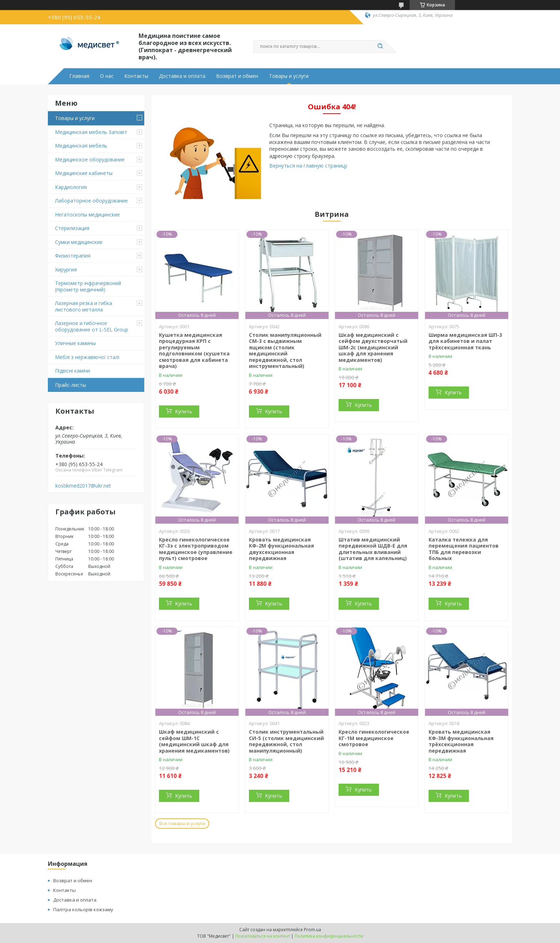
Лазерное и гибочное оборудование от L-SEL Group (92, 326)
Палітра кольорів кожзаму (83, 909)
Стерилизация (72, 228)
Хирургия (66, 270)
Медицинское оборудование (90, 159)
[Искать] (380, 46)
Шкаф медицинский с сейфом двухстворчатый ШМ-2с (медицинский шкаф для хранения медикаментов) (373, 347)
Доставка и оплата (182, 76)
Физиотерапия (73, 256)
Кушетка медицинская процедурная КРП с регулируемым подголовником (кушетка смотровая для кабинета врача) (194, 351)
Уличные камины (75, 343)
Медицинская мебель (81, 146)
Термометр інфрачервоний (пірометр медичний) (88, 286)
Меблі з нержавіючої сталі (87, 357)
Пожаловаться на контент (263, 936)
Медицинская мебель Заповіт (91, 132)
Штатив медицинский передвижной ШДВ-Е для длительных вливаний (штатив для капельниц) (373, 549)
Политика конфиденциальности (329, 936)
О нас (107, 76)
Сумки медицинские (79, 242)
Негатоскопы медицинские (87, 214)
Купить (184, 411)
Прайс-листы (71, 385)
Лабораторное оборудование (91, 201)
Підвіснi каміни (72, 371)
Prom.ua (312, 930)
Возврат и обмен (237, 76)
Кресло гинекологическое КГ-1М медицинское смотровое (374, 738)
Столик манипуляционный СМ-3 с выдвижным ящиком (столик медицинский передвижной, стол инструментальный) (285, 351)
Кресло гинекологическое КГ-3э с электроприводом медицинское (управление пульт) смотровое (196, 549)
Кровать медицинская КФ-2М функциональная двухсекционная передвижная (281, 549)
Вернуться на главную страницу (308, 166)
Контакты (136, 76)
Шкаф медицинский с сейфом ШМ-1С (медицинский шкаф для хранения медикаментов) (194, 741)
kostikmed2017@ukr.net (83, 486)
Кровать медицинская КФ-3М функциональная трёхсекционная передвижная (461, 741)
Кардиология (71, 187)
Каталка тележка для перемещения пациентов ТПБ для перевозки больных (464, 549)
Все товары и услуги (182, 823)
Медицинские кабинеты (84, 173)
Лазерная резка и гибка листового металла (84, 306)
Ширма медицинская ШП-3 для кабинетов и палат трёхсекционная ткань (465, 341)
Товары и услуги (289, 76)
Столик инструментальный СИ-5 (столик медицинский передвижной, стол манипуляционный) (286, 741)
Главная (79, 76)
